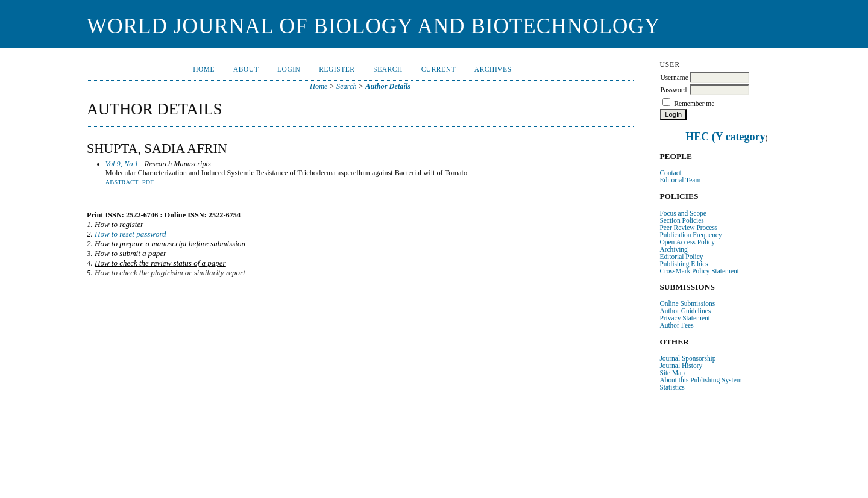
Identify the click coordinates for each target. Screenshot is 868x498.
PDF (148, 182)
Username (674, 78)
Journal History (681, 366)
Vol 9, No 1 (122, 164)
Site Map (672, 373)
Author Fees (676, 325)
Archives (493, 69)
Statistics (672, 387)
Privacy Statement (685, 318)
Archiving (673, 249)
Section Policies (681, 220)
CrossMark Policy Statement (699, 271)
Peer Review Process (688, 228)
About (246, 69)
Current (439, 69)
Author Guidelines (685, 311)
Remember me (694, 104)
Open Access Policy (687, 242)
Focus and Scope (683, 213)
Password (673, 90)
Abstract (122, 182)
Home (204, 69)
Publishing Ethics (684, 264)
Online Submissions (687, 303)
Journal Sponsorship (687, 358)
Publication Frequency (690, 235)
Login (289, 69)
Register (337, 69)
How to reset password (131, 234)
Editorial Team (680, 180)
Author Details (388, 86)
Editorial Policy (681, 257)
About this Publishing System (700, 380)
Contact (670, 173)
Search (388, 69)
